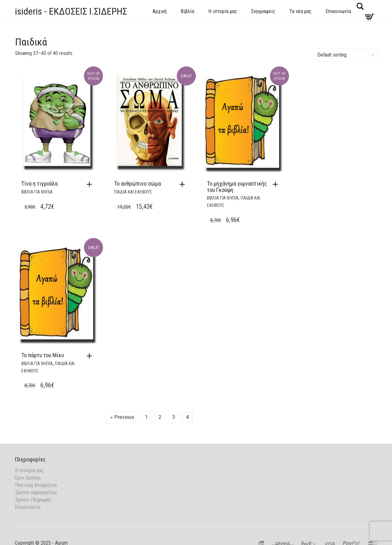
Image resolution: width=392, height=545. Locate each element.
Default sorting (346, 55)
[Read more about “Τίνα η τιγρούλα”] (91, 184)
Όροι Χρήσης (28, 478)
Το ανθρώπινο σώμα (138, 184)
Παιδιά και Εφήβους (133, 192)
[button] (184, 184)
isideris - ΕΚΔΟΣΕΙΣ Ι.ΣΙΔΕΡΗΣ (71, 11)
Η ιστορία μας (223, 11)
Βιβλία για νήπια (37, 192)
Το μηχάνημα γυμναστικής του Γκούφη (237, 187)
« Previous (122, 417)
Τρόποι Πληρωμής (33, 500)
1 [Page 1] (146, 417)
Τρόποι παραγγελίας (36, 492)
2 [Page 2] (160, 417)
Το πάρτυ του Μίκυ (43, 355)
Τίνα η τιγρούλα (39, 184)
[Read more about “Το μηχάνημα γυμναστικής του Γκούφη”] (277, 184)
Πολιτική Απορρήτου (36, 485)
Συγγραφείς (263, 11)
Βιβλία (187, 11)
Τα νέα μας (300, 11)
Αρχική (160, 11)
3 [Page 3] (174, 417)
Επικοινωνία (338, 11)
